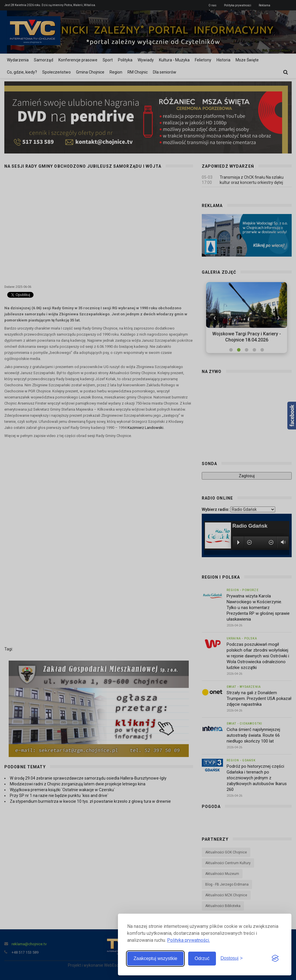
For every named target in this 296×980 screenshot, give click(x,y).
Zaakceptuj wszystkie (155, 958)
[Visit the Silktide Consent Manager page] (275, 959)
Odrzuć (202, 958)
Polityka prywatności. (188, 940)
